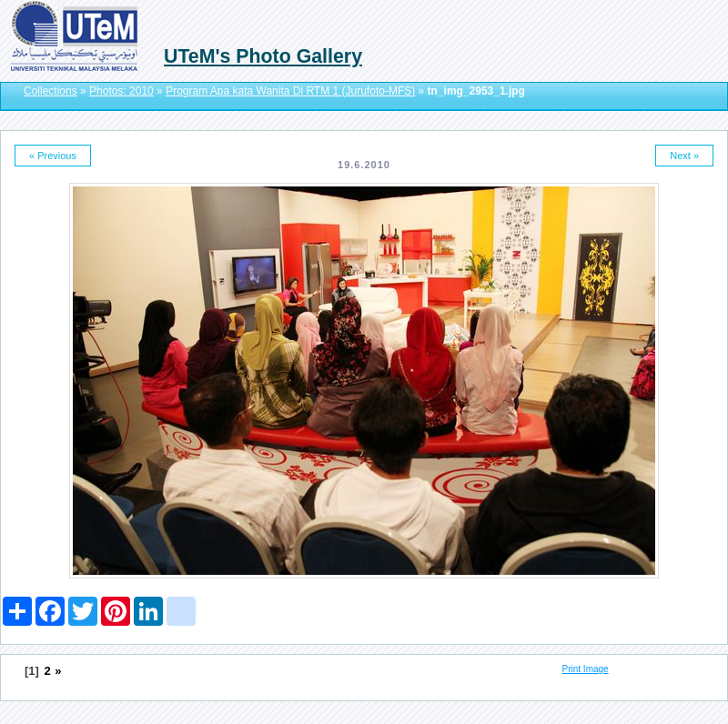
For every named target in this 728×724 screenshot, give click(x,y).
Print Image (586, 669)
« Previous (53, 156)
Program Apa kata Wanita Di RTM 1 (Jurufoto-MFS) (290, 91)
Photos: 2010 (121, 91)
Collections (51, 91)
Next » (684, 156)
